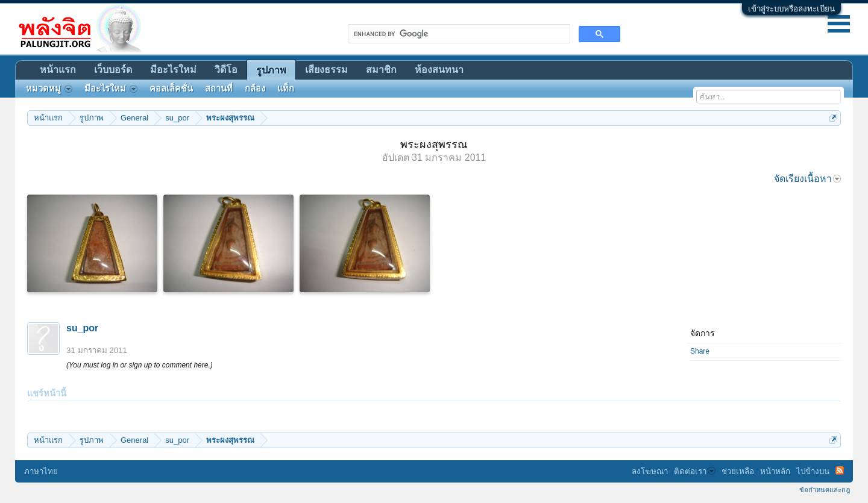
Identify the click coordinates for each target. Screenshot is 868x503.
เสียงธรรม (326, 70)
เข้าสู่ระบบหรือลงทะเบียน (791, 9)
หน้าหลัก (775, 471)
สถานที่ (219, 89)
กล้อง (255, 89)
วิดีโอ (226, 70)
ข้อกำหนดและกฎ (825, 490)
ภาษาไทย (41, 471)
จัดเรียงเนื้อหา (807, 179)
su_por (82, 328)
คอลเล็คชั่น (171, 89)
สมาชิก (381, 70)
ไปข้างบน (813, 471)
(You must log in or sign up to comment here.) (140, 365)
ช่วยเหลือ (738, 471)
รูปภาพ (271, 70)
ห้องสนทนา (439, 70)
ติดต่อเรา (695, 471)
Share (700, 351)
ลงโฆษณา (650, 471)
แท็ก (286, 89)
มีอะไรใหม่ (173, 70)
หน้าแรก (58, 70)
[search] (458, 34)
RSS (840, 470)
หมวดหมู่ (49, 89)
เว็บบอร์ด (113, 70)
